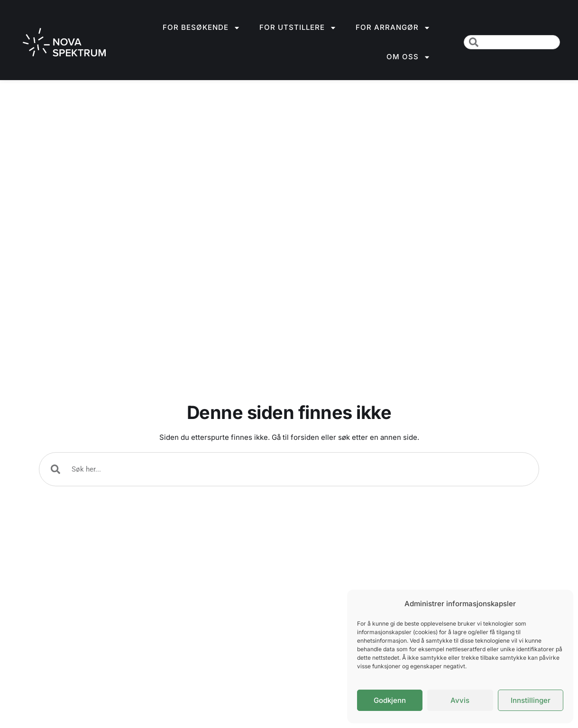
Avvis (460, 700)
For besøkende (202, 28)
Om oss (408, 57)
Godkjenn (390, 700)
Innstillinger (531, 700)
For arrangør (393, 28)
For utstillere (298, 28)
